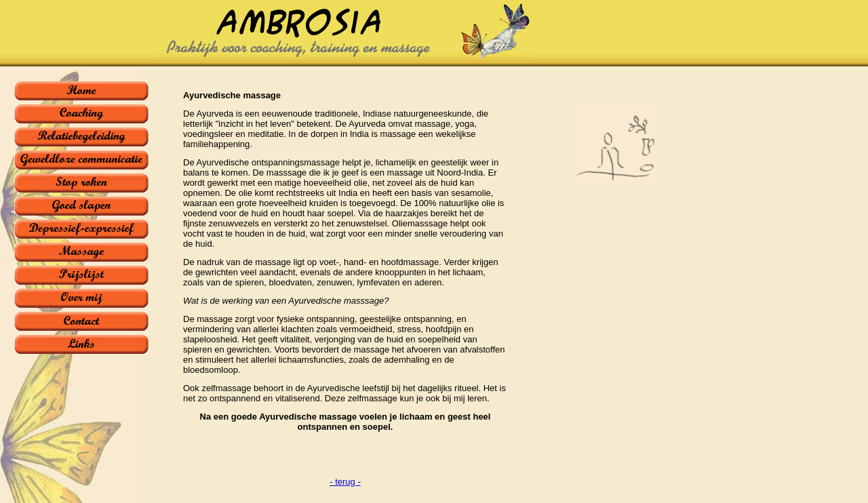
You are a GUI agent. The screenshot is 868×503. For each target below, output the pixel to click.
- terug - (345, 482)
